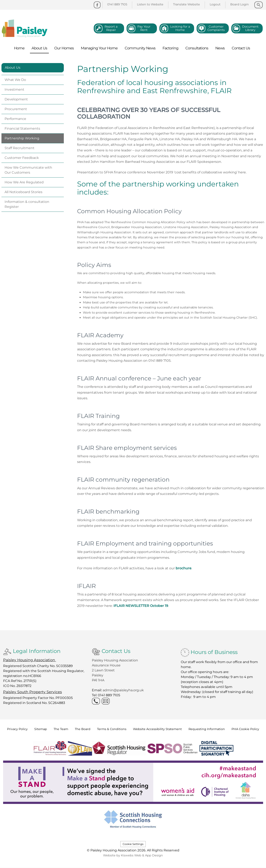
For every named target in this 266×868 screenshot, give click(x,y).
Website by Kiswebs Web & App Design (133, 855)
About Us (13, 68)
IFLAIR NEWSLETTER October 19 (141, 606)
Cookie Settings (133, 844)
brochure (183, 568)
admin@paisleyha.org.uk (124, 690)
